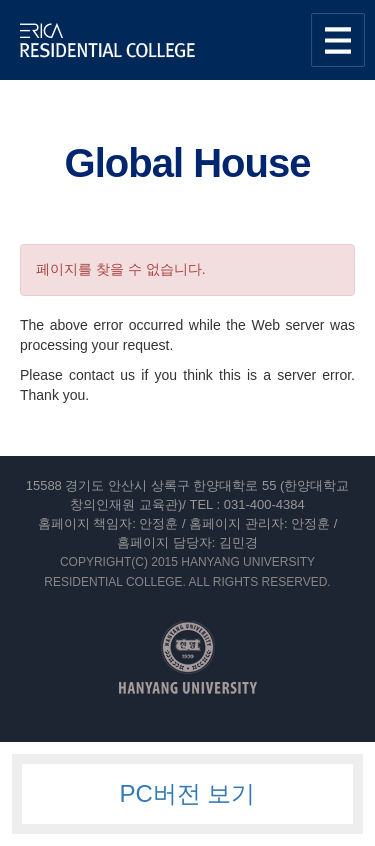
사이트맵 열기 (338, 40)
